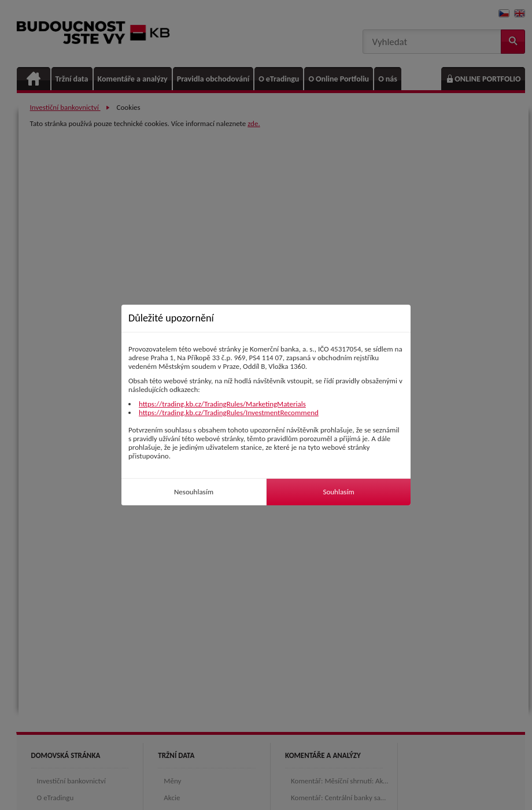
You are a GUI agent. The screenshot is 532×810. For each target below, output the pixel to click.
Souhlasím (338, 492)
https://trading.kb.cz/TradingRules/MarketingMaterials (222, 404)
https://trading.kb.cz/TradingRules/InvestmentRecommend (229, 413)
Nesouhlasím (194, 492)
